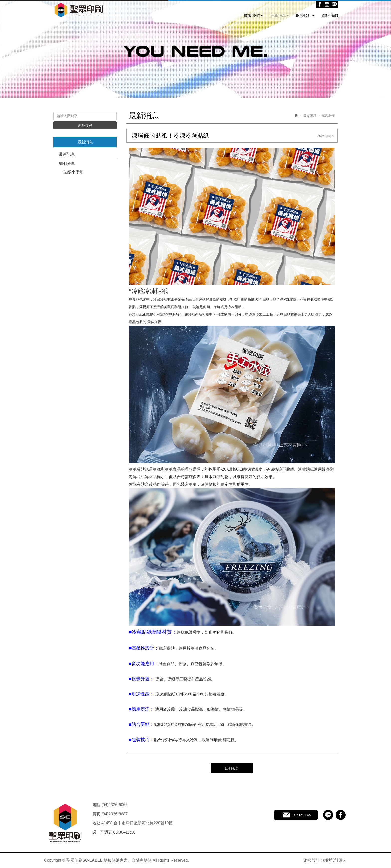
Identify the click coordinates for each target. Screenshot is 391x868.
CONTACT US (301, 815)
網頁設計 (312, 860)
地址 (96, 823)
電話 (96, 805)
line (328, 815)
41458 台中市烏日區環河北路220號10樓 (137, 823)
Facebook (320, 4)
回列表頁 (232, 768)
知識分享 (67, 163)
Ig (327, 4)
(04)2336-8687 (115, 814)
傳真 (96, 814)
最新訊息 (67, 154)
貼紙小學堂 (73, 172)
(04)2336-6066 (115, 805)
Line (334, 4)
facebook (341, 815)
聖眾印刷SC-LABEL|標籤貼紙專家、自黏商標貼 (79, 11)
